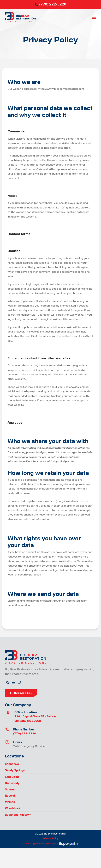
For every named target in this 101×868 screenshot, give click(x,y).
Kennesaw (12, 764)
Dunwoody (12, 783)
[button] (94, 17)
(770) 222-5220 (25, 733)
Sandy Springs (15, 770)
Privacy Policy (51, 838)
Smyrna (10, 789)
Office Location (26, 712)
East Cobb (12, 777)
